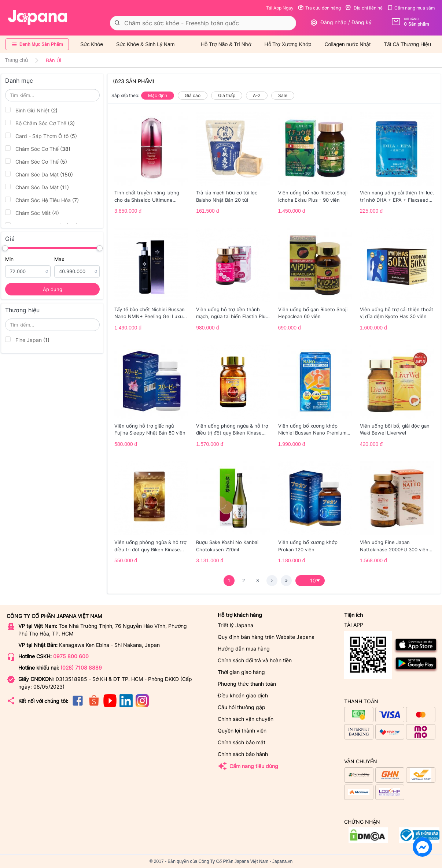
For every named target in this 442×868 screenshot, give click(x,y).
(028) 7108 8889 (81, 668)
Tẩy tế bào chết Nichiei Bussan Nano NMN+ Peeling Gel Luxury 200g (151, 313)
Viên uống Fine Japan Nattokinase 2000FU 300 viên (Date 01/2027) (394, 546)
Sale (283, 95)
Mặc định (158, 95)
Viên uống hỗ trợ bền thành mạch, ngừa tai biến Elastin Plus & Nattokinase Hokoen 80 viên (232, 313)
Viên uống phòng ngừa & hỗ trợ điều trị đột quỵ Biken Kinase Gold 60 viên (232, 430)
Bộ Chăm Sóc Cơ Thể (40, 123)
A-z (257, 95)
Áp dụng (53, 289)
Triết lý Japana (235, 625)
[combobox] (203, 23)
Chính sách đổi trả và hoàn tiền (255, 660)
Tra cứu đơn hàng (319, 8)
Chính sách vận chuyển (246, 719)
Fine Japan (27, 340)
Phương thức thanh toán (247, 684)
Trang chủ (16, 60)
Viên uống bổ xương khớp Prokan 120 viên (308, 546)
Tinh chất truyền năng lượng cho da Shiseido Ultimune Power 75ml (147, 197)
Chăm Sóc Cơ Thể (38, 149)
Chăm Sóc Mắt (32, 213)
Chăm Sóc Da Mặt (39, 174)
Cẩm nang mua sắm (411, 8)
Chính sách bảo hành (243, 754)
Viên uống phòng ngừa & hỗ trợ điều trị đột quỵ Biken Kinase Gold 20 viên (150, 546)
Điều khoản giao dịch (243, 695)
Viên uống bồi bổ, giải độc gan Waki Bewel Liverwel (395, 429)
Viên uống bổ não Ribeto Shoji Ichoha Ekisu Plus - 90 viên (313, 196)
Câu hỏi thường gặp (242, 707)
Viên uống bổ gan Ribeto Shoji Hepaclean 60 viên (313, 313)
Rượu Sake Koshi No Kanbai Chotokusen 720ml (227, 546)
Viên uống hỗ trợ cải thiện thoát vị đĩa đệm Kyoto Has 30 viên (397, 313)
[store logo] (38, 18)
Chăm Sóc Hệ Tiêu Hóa (42, 200)
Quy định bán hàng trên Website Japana (266, 637)
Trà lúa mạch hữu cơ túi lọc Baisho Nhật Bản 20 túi (227, 196)
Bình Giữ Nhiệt (31, 110)
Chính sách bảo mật (242, 742)
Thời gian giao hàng (241, 672)
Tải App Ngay (280, 8)
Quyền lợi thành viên (242, 731)
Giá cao (193, 95)
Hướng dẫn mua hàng (244, 649)
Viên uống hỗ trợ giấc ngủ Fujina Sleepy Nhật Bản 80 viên (150, 429)
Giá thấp (227, 95)
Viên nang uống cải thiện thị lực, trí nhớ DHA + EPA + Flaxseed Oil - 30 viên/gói (397, 197)
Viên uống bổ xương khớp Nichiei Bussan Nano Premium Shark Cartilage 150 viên (312, 430)
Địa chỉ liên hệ (364, 8)
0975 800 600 (71, 656)
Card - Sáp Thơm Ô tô (41, 136)
